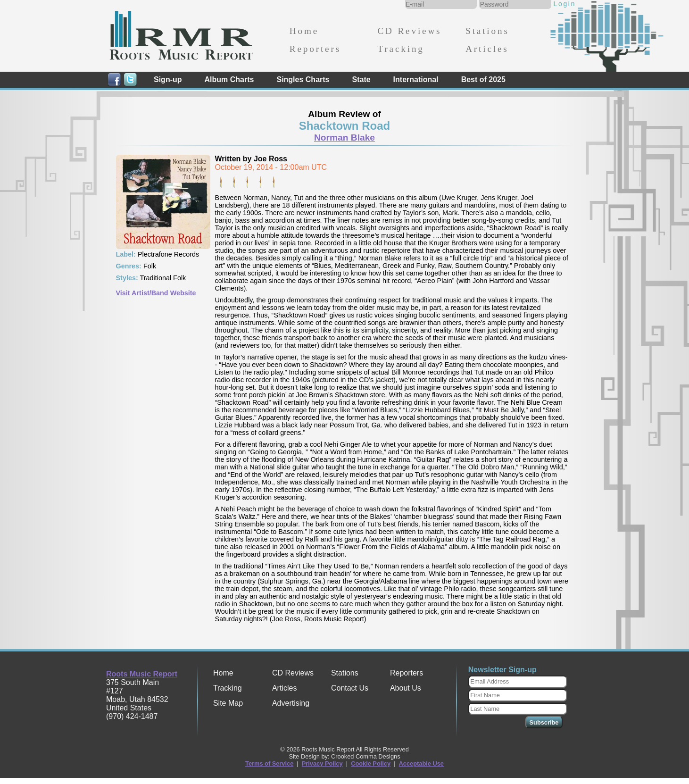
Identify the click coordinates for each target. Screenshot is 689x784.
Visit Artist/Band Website (156, 293)
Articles (487, 49)
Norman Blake (344, 138)
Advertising (291, 703)
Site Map (228, 703)
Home (304, 31)
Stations (487, 31)
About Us (406, 688)
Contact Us (350, 688)
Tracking (401, 49)
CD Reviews (409, 31)
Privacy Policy (322, 763)
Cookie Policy (371, 763)
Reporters (315, 49)
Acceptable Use (421, 763)
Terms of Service (269, 763)
